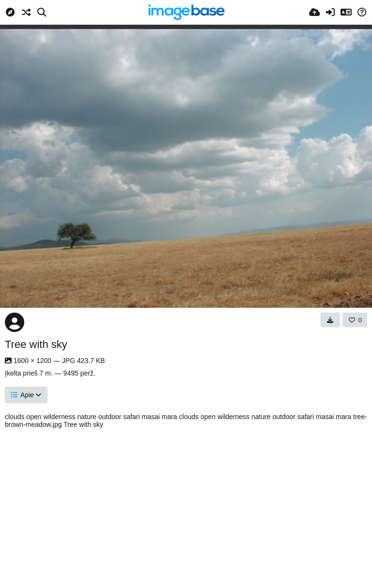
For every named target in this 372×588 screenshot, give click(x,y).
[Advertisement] (186, 506)
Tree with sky (36, 344)
